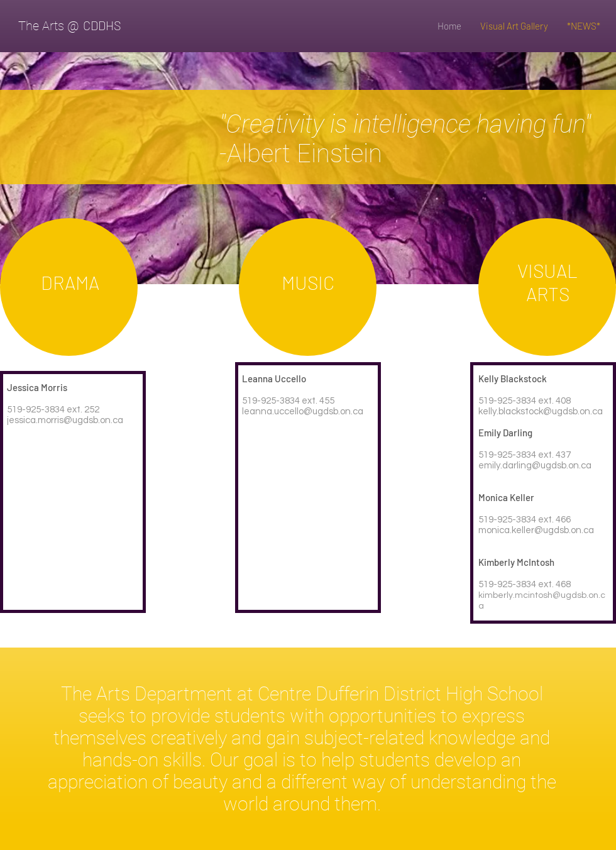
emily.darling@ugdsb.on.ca (535, 466)
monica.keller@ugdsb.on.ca (536, 530)
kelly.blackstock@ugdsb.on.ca (541, 411)
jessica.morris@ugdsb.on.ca (65, 420)
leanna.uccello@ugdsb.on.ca (303, 411)
